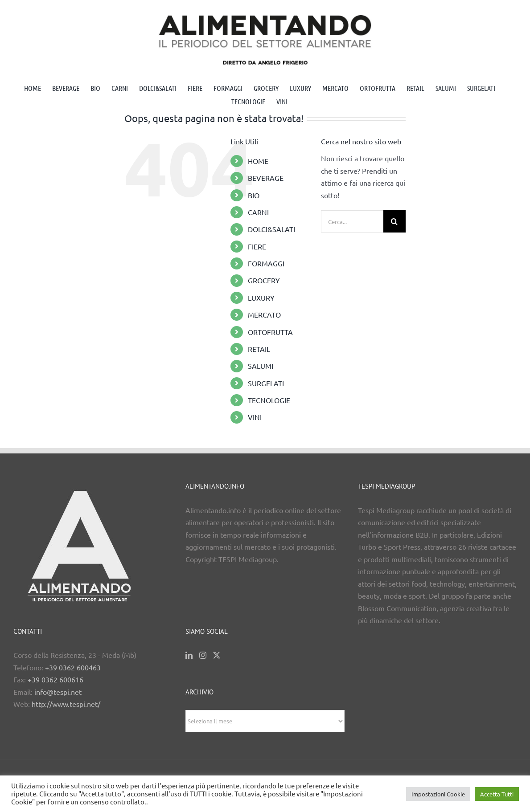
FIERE (257, 246)
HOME (258, 161)
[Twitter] (217, 655)
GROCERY (264, 280)
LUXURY (261, 298)
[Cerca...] (352, 221)
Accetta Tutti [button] (497, 794)
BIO (254, 195)
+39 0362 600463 (73, 667)
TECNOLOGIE (269, 400)
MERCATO (264, 314)
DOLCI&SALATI (271, 229)
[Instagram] (203, 655)
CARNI (258, 212)
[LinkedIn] (189, 655)
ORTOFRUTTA (270, 332)
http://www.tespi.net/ (66, 704)
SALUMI (261, 366)
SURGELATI (266, 383)
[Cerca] (394, 221)
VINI (255, 417)
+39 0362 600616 (55, 679)
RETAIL (259, 349)
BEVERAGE (266, 178)
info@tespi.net (58, 692)
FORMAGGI (266, 263)
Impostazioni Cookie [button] (438, 794)
